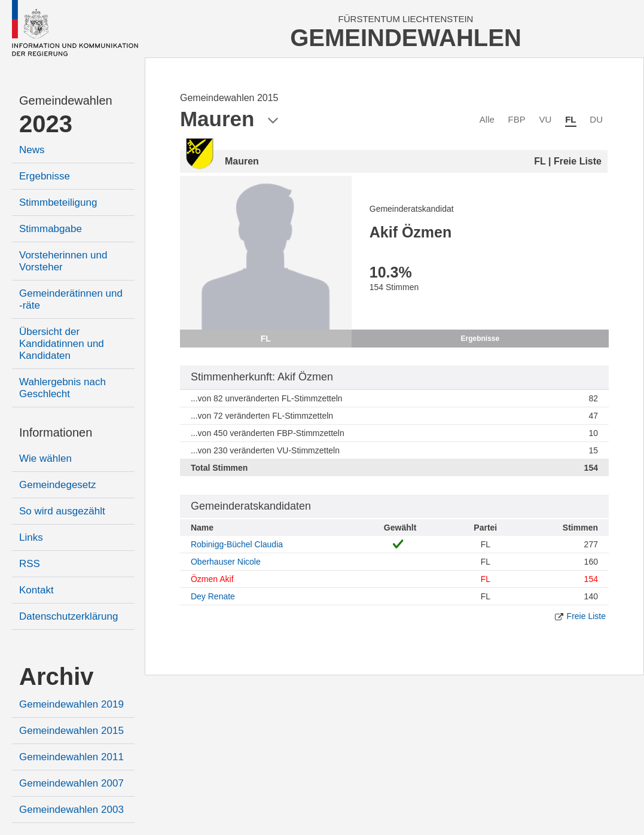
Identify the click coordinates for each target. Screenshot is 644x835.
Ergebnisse (45, 176)
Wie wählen (45, 458)
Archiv (57, 676)
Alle (487, 119)
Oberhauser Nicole (226, 562)
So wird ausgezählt (62, 511)
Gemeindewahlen (66, 100)
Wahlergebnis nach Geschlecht (62, 388)
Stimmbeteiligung (58, 202)
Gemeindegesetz (58, 485)
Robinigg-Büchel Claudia (237, 544)
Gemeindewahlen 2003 (71, 810)
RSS (30, 564)
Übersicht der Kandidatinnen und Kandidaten (62, 344)
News (32, 150)
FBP (517, 119)
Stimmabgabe (51, 229)
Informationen (56, 432)
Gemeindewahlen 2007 (71, 783)
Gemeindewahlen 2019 (71, 704)
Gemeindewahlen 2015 (71, 731)
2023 (46, 124)
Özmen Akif (212, 579)
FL (570, 119)
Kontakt (36, 590)
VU (546, 119)
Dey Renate (213, 596)
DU (596, 119)
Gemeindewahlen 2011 (71, 757)
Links (31, 537)
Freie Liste (586, 616)
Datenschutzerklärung (68, 616)
